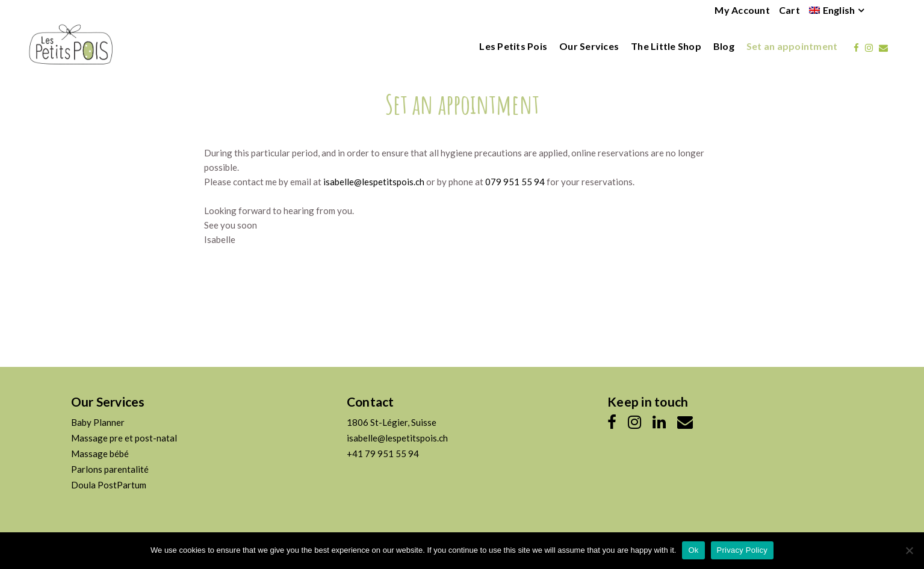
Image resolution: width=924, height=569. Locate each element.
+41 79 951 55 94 (383, 454)
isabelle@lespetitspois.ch (374, 182)
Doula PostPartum (109, 485)
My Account (742, 10)
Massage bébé (100, 454)
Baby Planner (98, 422)
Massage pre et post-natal (124, 438)
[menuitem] (832, 10)
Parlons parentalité (110, 469)
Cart (789, 10)
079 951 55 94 (515, 182)
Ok (693, 550)
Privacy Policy (742, 550)
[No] (909, 550)
